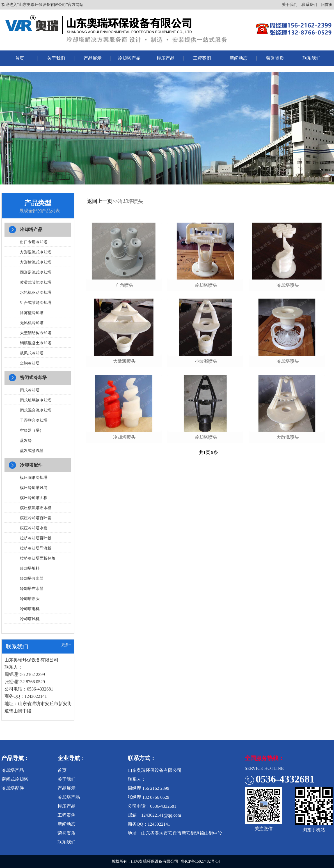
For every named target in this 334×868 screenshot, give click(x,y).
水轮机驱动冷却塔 (36, 293)
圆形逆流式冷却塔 (36, 272)
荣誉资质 (275, 58)
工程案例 (202, 58)
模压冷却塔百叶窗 (36, 518)
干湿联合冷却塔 (34, 420)
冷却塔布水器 (32, 589)
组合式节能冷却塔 (36, 303)
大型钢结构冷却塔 (36, 333)
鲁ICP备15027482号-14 (200, 861)
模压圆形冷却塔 (34, 478)
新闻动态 (239, 58)
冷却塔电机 (30, 609)
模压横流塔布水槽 (36, 508)
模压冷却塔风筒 (34, 488)
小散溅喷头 (206, 361)
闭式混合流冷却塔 (36, 410)
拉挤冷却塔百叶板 (36, 538)
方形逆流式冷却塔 (36, 252)
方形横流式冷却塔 (36, 262)
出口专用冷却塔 (34, 242)
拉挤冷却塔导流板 (36, 548)
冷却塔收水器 (32, 579)
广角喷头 (124, 285)
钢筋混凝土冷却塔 (36, 343)
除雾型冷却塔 (32, 313)
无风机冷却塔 (32, 323)
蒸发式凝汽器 (32, 451)
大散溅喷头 (124, 361)
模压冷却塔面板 (34, 498)
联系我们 (309, 5)
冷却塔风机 (30, 619)
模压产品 (166, 58)
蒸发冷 (26, 441)
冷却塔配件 (31, 465)
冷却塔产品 (129, 58)
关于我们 (290, 5)
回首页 (327, 5)
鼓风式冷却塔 (32, 353)
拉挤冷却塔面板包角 (38, 558)
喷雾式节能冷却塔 (36, 282)
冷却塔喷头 (30, 599)
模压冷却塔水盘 (34, 528)
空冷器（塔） (32, 430)
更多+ (66, 645)
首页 (20, 58)
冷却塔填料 (30, 568)
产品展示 (93, 58)
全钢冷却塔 (30, 363)
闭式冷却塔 (30, 390)
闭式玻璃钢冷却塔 (36, 400)
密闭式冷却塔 (33, 378)
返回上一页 (100, 201)
